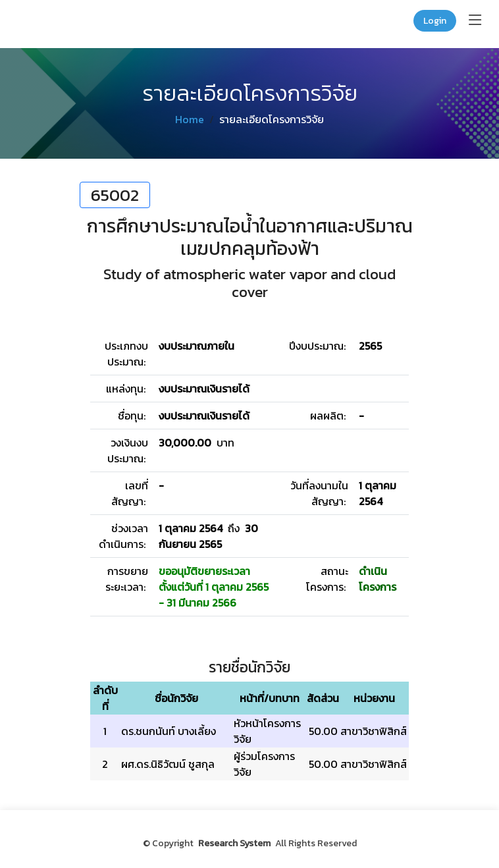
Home (190, 119)
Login (435, 21)
